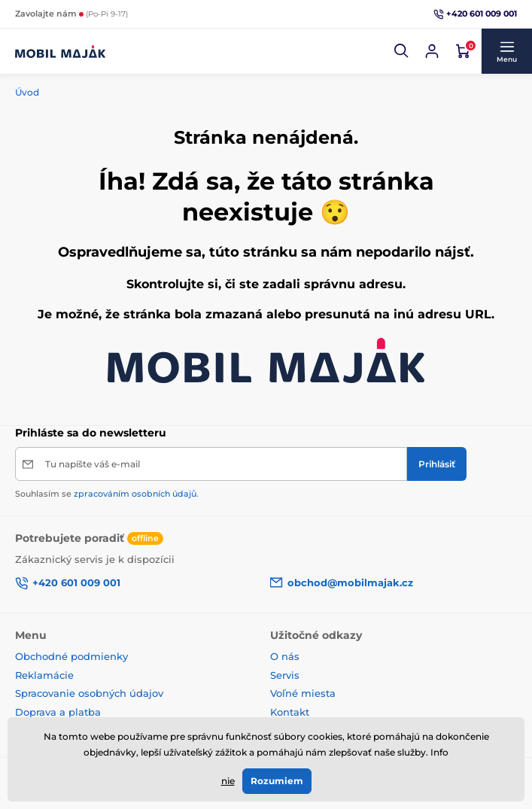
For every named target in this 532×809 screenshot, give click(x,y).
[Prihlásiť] (437, 464)
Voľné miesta (303, 693)
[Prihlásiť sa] (432, 51)
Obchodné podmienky (71, 656)
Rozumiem (277, 781)
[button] (402, 51)
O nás (285, 656)
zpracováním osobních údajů (135, 494)
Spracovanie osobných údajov (89, 693)
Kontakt (290, 712)
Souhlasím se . (107, 494)
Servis (285, 675)
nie (228, 781)
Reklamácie (44, 675)
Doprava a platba (58, 712)
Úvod (27, 92)
